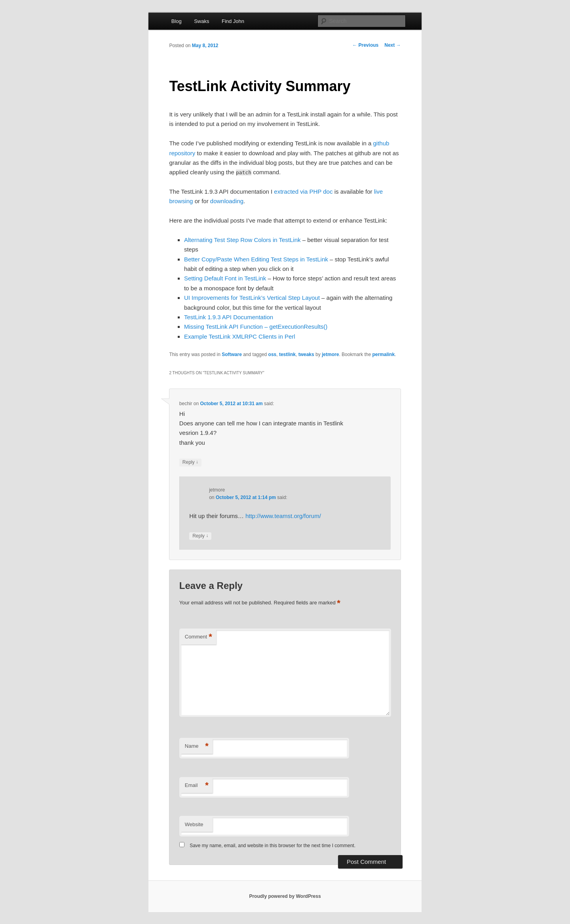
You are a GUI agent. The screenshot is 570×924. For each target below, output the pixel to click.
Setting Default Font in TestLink (225, 278)
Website (194, 824)
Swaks (201, 21)
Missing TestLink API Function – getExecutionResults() (256, 327)
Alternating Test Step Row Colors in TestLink (242, 240)
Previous (365, 45)
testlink (287, 354)
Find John (233, 21)
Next (392, 45)
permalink (383, 354)
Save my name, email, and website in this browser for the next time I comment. (273, 846)
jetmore (330, 354)
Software (232, 354)
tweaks (306, 354)
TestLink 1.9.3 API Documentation (229, 317)
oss (273, 354)
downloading (227, 201)
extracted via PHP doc (303, 191)
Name (197, 746)
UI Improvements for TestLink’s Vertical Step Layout (252, 298)
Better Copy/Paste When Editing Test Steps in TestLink (256, 259)
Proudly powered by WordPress (285, 896)
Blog (177, 21)
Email (197, 786)
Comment (199, 637)
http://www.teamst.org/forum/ (283, 516)
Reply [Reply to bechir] (190, 462)
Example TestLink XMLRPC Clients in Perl (240, 336)
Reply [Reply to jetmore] (200, 536)
